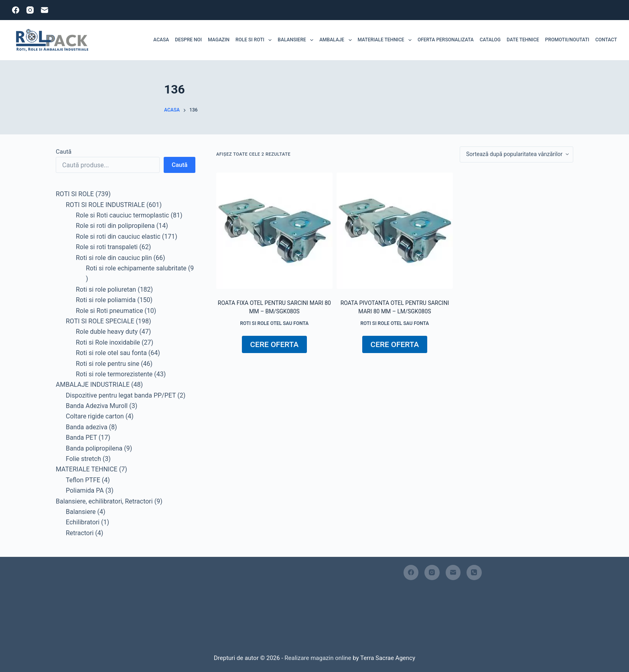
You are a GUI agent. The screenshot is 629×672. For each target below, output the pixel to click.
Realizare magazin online (317, 658)
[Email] (45, 10)
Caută (64, 152)
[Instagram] (30, 10)
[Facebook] (16, 10)
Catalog (490, 40)
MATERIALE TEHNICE (386, 40)
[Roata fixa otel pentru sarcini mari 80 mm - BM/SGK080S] (274, 231)
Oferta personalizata (446, 40)
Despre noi (188, 40)
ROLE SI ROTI (255, 40)
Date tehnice (523, 40)
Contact (606, 40)
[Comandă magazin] (516, 154)
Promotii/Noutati (567, 40)
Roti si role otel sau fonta (274, 323)
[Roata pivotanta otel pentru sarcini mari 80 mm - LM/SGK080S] (395, 231)
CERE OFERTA (275, 344)
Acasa (161, 40)
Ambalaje (337, 40)
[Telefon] (474, 573)
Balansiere (297, 40)
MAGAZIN (219, 40)
